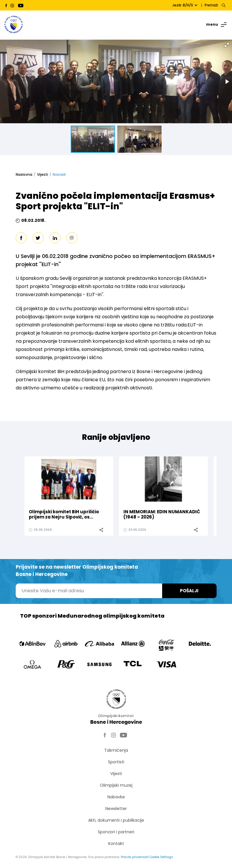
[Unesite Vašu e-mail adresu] (89, 591)
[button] (227, 45)
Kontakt (116, 844)
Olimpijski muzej (116, 785)
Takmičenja (116, 750)
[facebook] (21, 238)
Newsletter (116, 809)
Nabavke (116, 797)
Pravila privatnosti (135, 857)
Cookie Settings (161, 857)
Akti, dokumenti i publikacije (116, 820)
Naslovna (24, 174)
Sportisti (116, 762)
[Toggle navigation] (213, 25)
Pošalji (189, 591)
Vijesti (42, 174)
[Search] (223, 5)
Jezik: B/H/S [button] (185, 5)
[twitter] (38, 238)
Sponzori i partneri (116, 832)
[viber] (72, 238)
